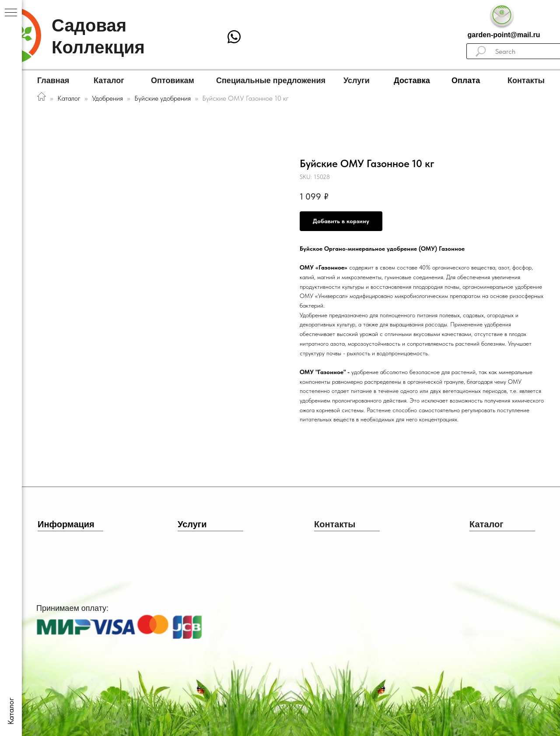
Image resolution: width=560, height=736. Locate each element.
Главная (53, 81)
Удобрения (107, 98)
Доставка (412, 81)
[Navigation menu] (11, 13)
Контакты (526, 81)
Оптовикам (173, 81)
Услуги (357, 81)
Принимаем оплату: (72, 608)
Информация (66, 524)
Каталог (109, 81)
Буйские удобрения (163, 98)
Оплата (466, 81)
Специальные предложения (271, 81)
